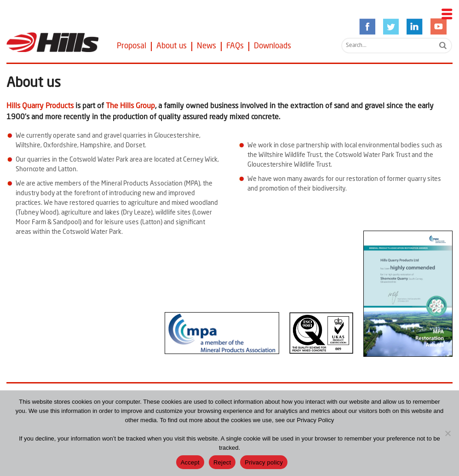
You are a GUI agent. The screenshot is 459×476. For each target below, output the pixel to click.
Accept (190, 462)
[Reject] (448, 433)
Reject (222, 462)
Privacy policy (264, 462)
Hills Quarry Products (40, 106)
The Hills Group (130, 106)
